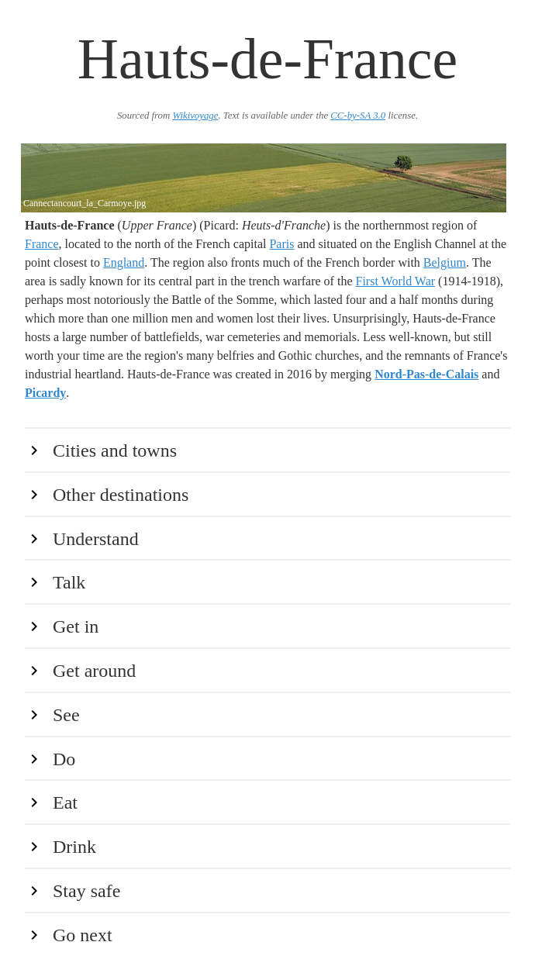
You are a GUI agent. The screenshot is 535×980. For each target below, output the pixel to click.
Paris (281, 244)
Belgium (445, 262)
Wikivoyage (195, 116)
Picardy (45, 393)
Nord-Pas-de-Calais (426, 374)
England (124, 262)
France (42, 244)
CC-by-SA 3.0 (358, 116)
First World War (396, 281)
